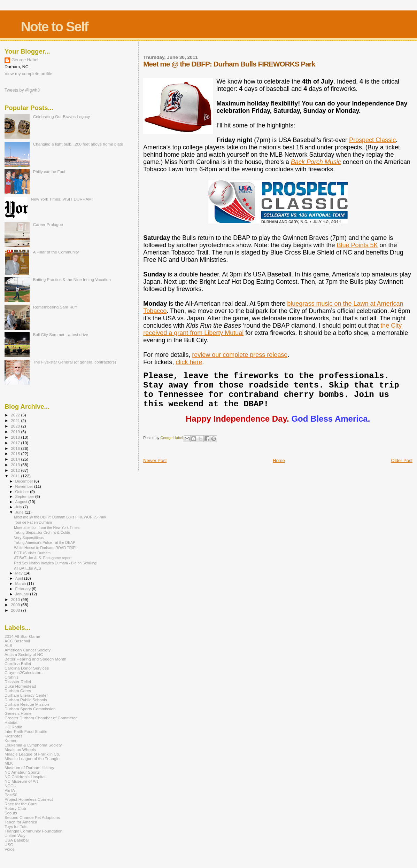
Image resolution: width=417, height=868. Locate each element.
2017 (16, 443)
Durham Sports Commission (30, 709)
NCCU (10, 786)
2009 (16, 605)
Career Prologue (48, 224)
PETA (10, 790)
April (20, 578)
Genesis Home (18, 713)
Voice (10, 849)
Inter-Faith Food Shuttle (26, 731)
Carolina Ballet (18, 663)
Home (279, 460)
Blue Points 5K (357, 245)
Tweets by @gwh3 (22, 90)
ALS (8, 645)
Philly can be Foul (49, 171)
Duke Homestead (20, 686)
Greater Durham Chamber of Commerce (41, 718)
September (25, 496)
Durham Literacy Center (26, 695)
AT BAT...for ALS (28, 568)
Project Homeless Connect (29, 799)
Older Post (402, 460)
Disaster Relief (18, 682)
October (23, 492)
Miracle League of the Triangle (32, 758)
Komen (11, 740)
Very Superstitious (29, 538)
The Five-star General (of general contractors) (75, 362)
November (25, 486)
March (21, 584)
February (24, 589)
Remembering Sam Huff (55, 307)
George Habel (25, 60)
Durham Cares (18, 691)
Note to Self (55, 27)
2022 (16, 415)
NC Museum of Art (21, 781)
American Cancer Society (28, 650)
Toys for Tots (16, 826)
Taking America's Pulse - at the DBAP (45, 542)
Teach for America (21, 822)
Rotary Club (15, 808)
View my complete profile (28, 74)
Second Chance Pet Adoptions (32, 817)
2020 (16, 426)
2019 (16, 432)
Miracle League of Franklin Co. (32, 754)
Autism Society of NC (24, 654)
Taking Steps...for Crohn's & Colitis (42, 532)
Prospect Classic (372, 140)
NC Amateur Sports (22, 772)
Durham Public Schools (26, 700)
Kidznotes (13, 736)
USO (9, 844)
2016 (16, 448)
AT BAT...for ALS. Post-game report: (43, 558)
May (20, 573)
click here (189, 362)
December (25, 481)
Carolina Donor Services (27, 668)
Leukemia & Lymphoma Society (33, 745)
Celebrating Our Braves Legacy (62, 116)
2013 (16, 465)
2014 (16, 459)
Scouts (11, 813)
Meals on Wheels (20, 749)
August (22, 502)
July (19, 507)
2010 (16, 599)
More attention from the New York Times (47, 527)
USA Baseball (17, 840)
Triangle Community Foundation (33, 831)
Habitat (11, 722)
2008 (16, 610)
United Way (15, 835)
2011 (16, 476)
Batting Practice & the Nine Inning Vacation (72, 279)
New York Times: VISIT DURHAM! (62, 199)
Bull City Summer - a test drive (61, 334)
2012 (16, 470)
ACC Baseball (17, 641)
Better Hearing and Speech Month (35, 659)
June (20, 512)
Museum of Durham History (29, 768)
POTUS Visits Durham (32, 553)
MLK (9, 763)
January (23, 594)
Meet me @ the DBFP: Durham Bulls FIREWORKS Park (60, 517)
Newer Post (155, 460)
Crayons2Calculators (24, 672)
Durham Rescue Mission (27, 704)
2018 (16, 437)
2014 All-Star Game (22, 636)
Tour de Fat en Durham (33, 522)
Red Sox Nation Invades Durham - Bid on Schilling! (56, 563)
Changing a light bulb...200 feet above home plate (78, 144)
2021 (16, 420)
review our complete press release (240, 355)
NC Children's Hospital (25, 777)
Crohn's (11, 677)
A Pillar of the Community (56, 252)
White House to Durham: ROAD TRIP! (45, 548)
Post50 (11, 795)
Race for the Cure (21, 804)
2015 (16, 453)
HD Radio (13, 727)
